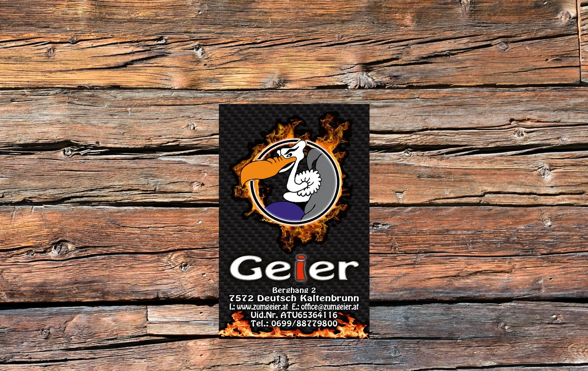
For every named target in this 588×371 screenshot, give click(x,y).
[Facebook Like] (161, 351)
